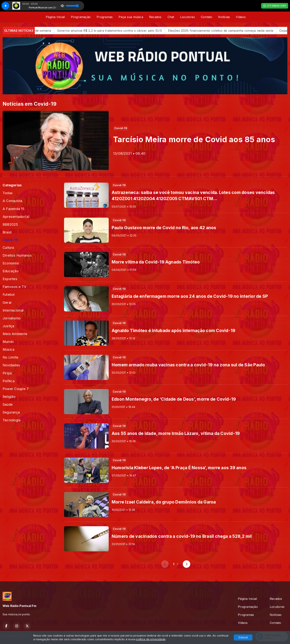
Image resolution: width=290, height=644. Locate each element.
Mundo (8, 342)
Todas (8, 193)
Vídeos (241, 17)
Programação (81, 17)
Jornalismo (12, 318)
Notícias (224, 17)
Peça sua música (131, 17)
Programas (105, 17)
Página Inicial (55, 17)
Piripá (7, 373)
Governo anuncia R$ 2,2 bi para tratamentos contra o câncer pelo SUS (117, 31)
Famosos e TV (15, 287)
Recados (155, 17)
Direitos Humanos (17, 255)
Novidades (11, 365)
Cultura (8, 247)
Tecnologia (12, 420)
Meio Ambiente (15, 334)
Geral (7, 302)
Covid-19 (10, 240)
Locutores (188, 17)
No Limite (10, 357)
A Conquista (12, 201)
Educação (11, 271)
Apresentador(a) (16, 217)
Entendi (243, 637)
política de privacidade (151, 639)
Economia (11, 263)
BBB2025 (10, 224)
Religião (9, 397)
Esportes (10, 279)
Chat (171, 17)
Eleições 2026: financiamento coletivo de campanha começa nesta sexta (228, 31)
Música (8, 349)
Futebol (9, 294)
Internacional (13, 310)
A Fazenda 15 (13, 209)
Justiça (8, 326)
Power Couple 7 (16, 389)
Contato (207, 17)
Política (9, 381)
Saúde (8, 404)
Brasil (7, 232)
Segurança (11, 412)
